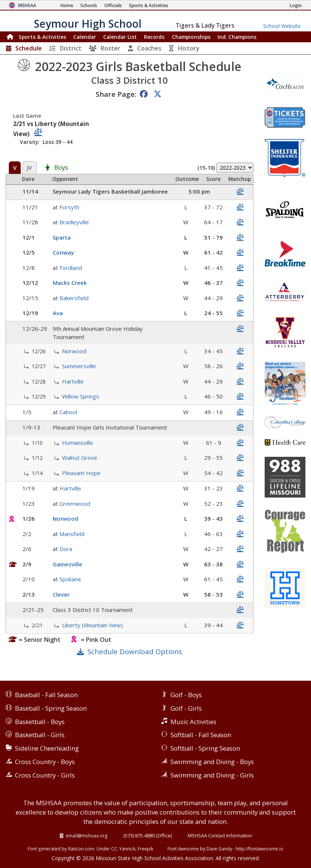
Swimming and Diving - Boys (212, 762)
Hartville (73, 381)
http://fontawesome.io (260, 849)
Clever (61, 594)
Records (154, 37)
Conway (63, 252)
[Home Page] (67, 5)
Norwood (74, 351)
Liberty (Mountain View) (93, 625)
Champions (237, 37)
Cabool (68, 412)
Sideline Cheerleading (47, 748)
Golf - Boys (186, 695)
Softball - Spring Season (205, 748)
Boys (61, 168)
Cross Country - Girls (45, 775)
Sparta (62, 237)
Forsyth (69, 207)
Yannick (127, 849)
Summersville (79, 366)
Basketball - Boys (40, 722)
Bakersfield (74, 298)
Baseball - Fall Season (46, 695)
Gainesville (67, 564)
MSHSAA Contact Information (220, 835)
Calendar (85, 37)
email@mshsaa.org (87, 835)
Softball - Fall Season (201, 735)
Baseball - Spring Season (51, 708)
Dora (66, 549)
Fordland (71, 268)
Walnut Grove (80, 458)
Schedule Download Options (135, 651)
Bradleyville (74, 222)
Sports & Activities (42, 37)
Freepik (145, 849)
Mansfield (72, 534)
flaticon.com (81, 849)
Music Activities (193, 722)
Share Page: (116, 94)
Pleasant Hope (81, 473)
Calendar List (120, 37)
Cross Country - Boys (45, 762)
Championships (191, 37)
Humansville (78, 443)
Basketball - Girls (40, 735)
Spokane (70, 579)
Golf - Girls (186, 708)
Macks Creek (70, 283)
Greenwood (75, 504)
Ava (58, 313)
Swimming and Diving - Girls (212, 775)
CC (114, 849)
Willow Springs (81, 396)
